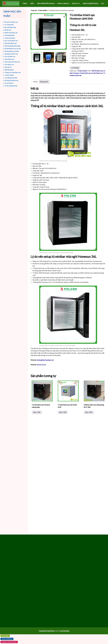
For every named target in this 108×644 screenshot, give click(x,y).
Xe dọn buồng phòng (11, 86)
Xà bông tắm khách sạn (11, 80)
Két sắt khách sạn (10, 56)
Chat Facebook (7, 639)
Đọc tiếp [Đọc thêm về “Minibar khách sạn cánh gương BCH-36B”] (89, 420)
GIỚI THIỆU (33, 3)
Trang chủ (26, 3)
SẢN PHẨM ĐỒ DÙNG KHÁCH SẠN (47, 3)
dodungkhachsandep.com (45, 367)
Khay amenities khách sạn (12, 62)
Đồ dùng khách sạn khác (12, 51)
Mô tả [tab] (35, 89)
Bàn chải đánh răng (10, 27)
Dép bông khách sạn (11, 43)
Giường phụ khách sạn (11, 54)
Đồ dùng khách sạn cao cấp (13, 49)
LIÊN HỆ (103, 3)
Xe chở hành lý (9, 83)
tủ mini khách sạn (97, 80)
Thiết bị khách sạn (97, 78)
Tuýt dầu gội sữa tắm (11, 78)
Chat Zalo (5, 636)
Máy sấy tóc (8, 67)
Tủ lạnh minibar (43, 10)
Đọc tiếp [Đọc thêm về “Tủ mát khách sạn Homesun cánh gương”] (37, 420)
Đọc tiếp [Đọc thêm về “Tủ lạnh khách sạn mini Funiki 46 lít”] (63, 420)
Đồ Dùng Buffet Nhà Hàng (12, 46)
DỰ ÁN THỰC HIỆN (77, 3)
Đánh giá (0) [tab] (44, 89)
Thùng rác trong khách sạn (13, 72)
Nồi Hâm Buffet (9, 70)
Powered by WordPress (47, 641)
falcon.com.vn (42, 372)
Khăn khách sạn (9, 59)
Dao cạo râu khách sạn (11, 41)
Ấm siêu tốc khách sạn (11, 22)
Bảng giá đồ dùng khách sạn (92, 3)
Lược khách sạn (9, 65)
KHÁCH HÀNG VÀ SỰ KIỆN (64, 3)
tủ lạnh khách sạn (85, 80)
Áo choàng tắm (9, 25)
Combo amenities (10, 38)
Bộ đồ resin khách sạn (11, 33)
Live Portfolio (65, 641)
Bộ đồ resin (8, 30)
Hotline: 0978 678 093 (9, 642)
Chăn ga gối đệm (10, 35)
